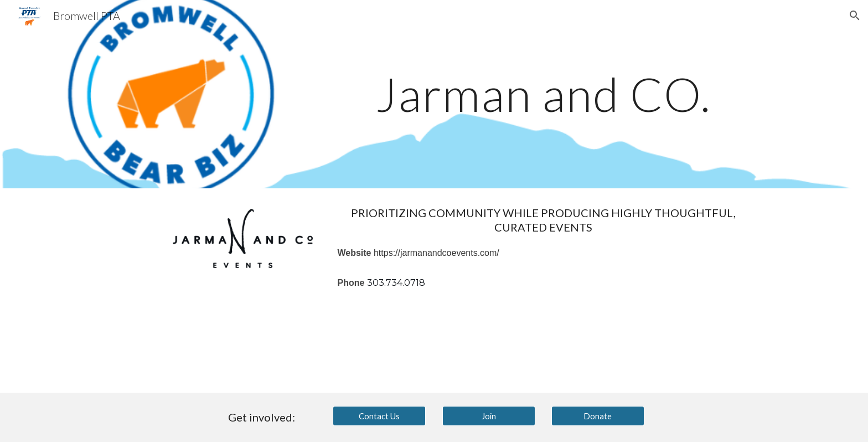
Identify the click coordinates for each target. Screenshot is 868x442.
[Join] (489, 416)
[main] (543, 94)
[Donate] (598, 416)
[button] (855, 16)
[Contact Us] (379, 416)
